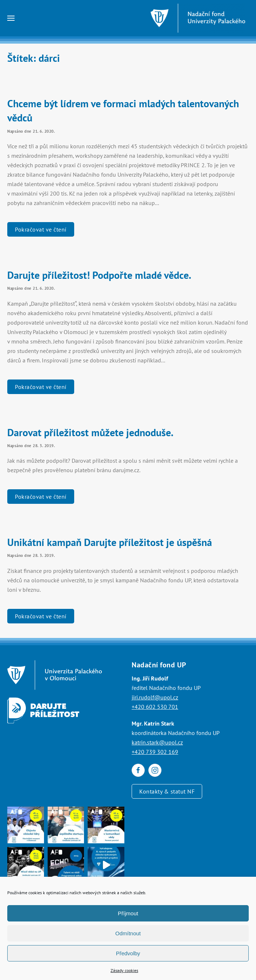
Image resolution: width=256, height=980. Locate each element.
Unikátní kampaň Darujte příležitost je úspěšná (110, 542)
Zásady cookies (124, 970)
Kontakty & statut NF (167, 791)
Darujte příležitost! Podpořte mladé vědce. (99, 275)
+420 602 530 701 (155, 707)
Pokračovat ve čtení (41, 229)
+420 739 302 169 (155, 752)
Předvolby (128, 953)
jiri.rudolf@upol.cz (155, 697)
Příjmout (128, 913)
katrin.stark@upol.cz (157, 742)
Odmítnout (128, 933)
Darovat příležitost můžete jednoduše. (90, 432)
